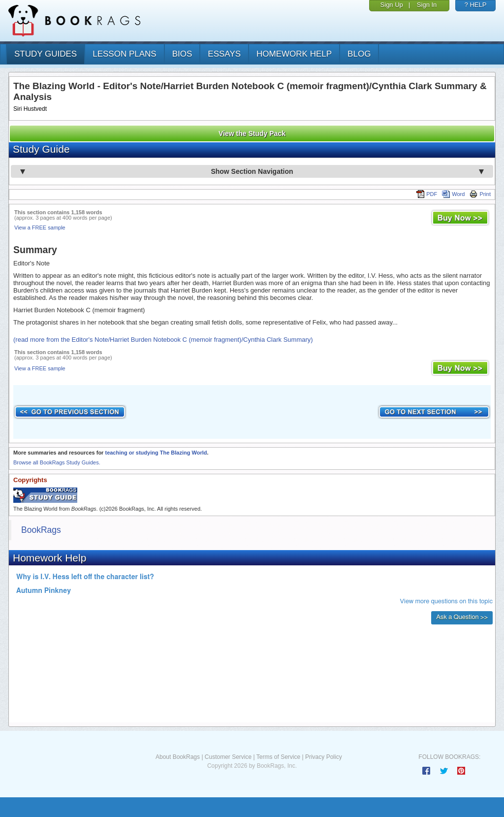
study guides (46, 54)
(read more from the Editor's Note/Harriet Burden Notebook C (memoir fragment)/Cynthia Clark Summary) (163, 340)
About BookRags (178, 757)
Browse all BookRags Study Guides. (57, 462)
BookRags (41, 530)
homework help (294, 54)
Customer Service (228, 757)
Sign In (427, 5)
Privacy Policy (324, 757)
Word (453, 194)
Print (480, 194)
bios (182, 54)
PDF (427, 194)
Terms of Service (278, 757)
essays (224, 54)
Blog (359, 54)
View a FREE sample (40, 228)
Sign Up (392, 5)
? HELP (476, 5)
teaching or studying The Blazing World (156, 453)
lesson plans (124, 54)
